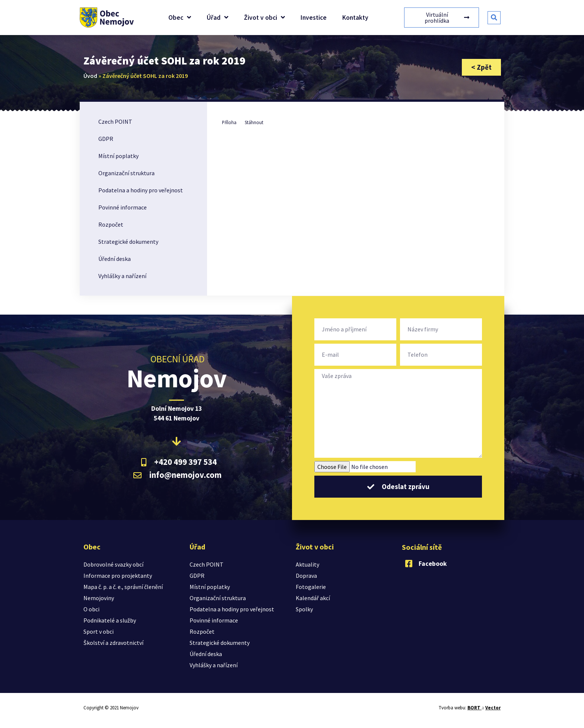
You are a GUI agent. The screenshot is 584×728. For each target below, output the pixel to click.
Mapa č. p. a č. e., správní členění (123, 587)
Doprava (306, 576)
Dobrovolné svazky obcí (113, 564)
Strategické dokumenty (128, 242)
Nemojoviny (99, 598)
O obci (91, 609)
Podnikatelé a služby (110, 620)
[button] (494, 18)
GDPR (106, 139)
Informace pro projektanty (118, 576)
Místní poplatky (118, 156)
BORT (475, 708)
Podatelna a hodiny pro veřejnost (141, 190)
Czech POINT (115, 122)
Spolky (304, 609)
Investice (314, 18)
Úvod (90, 76)
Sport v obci (99, 631)
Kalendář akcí (313, 598)
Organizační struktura (126, 173)
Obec (180, 18)
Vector (493, 708)
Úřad (218, 18)
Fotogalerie (311, 587)
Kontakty (355, 18)
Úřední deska (115, 259)
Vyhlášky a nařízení (122, 276)
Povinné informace (123, 207)
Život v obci (264, 18)
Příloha (229, 122)
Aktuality (307, 564)
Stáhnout (254, 122)
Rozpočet (111, 224)
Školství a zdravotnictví (113, 643)
